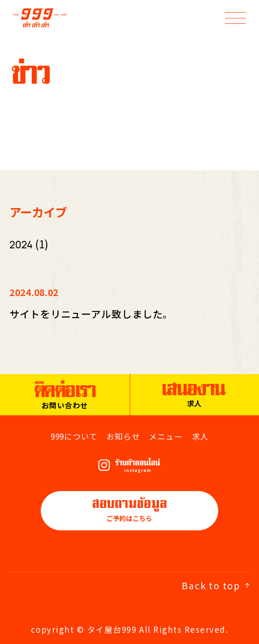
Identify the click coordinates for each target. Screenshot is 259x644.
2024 (21, 245)
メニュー (166, 436)
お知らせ (123, 436)
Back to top (216, 585)
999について (74, 436)
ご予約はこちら (129, 510)
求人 (200, 436)
